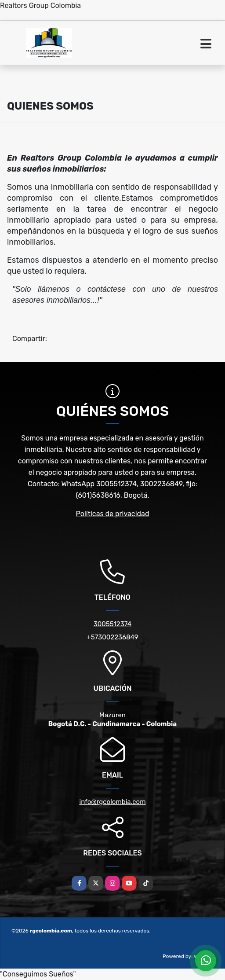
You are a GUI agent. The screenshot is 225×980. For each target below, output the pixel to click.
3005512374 (112, 624)
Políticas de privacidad (113, 514)
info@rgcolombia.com (113, 802)
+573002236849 (112, 637)
